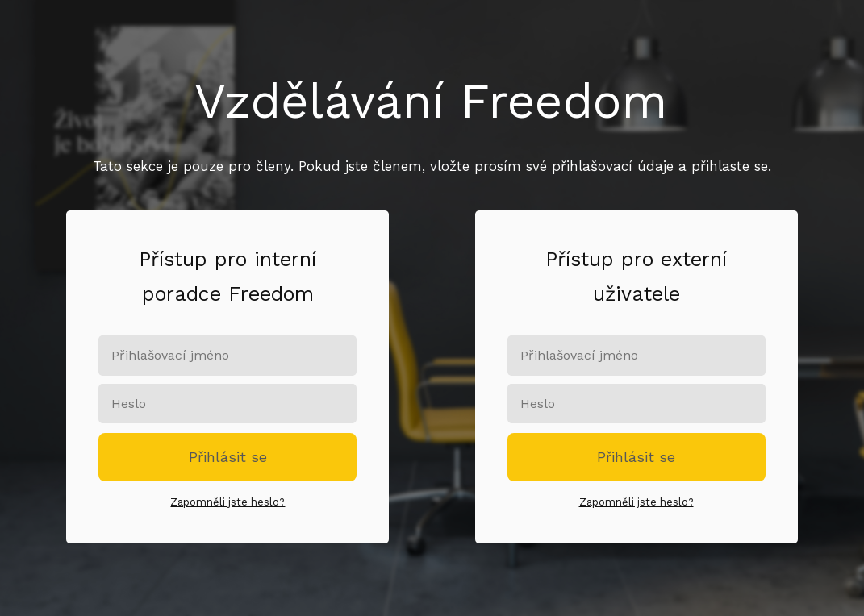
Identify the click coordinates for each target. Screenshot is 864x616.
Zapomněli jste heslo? (227, 502)
